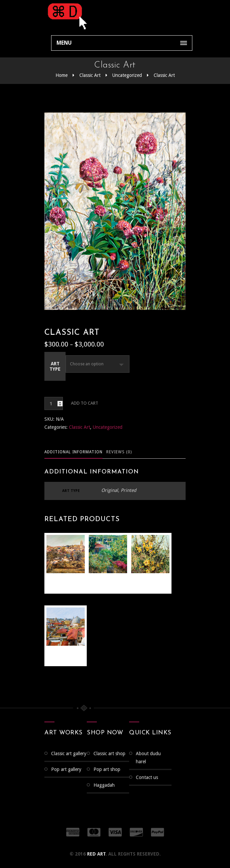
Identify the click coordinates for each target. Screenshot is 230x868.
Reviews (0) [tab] (119, 452)
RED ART (96, 854)
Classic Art (90, 75)
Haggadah (104, 785)
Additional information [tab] (73, 452)
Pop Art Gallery (66, 769)
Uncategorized (127, 75)
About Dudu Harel (148, 758)
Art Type (55, 366)
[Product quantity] (54, 403)
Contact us (147, 777)
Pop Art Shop (107, 769)
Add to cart (85, 403)
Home (62, 75)
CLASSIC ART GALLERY (69, 753)
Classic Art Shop (109, 753)
